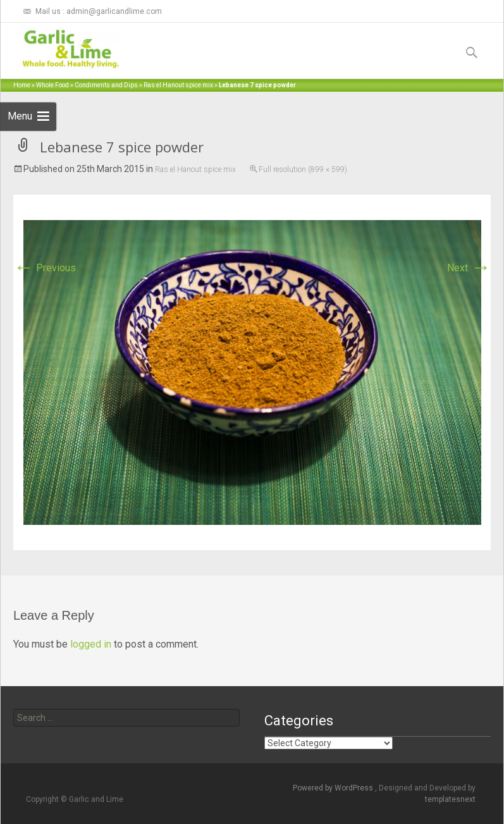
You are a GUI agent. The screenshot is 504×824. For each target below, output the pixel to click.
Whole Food (52, 85)
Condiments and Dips (106, 85)
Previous (45, 268)
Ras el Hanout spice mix (178, 85)
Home (22, 85)
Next (469, 268)
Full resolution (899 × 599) (303, 169)
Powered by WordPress (334, 788)
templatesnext (450, 799)
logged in (91, 644)
